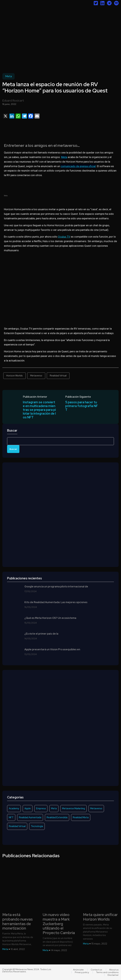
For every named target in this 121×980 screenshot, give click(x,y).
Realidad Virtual (58, 376)
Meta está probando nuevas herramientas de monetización (17, 922)
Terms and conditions (107, 972)
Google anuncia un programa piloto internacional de (56, 587)
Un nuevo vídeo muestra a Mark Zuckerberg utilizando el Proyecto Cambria (59, 924)
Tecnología (37, 826)
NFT (11, 817)
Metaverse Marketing (73, 808)
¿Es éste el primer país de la (41, 634)
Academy (14, 808)
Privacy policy (82, 972)
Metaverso (36, 376)
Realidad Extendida (57, 817)
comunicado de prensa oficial (78, 166)
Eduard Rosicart (13, 101)
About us (114, 970)
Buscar (12, 431)
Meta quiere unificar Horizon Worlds (100, 917)
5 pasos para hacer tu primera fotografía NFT (82, 406)
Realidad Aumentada (30, 817)
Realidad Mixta (81, 817)
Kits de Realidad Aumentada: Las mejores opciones (56, 602)
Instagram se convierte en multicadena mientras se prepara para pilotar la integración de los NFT (39, 410)
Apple (28, 808)
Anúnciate (78, 970)
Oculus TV (64, 237)
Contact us (96, 970)
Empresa (41, 808)
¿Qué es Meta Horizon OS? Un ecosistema (50, 618)
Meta (9, 76)
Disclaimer (113, 975)
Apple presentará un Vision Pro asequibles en (52, 650)
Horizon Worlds (14, 376)
